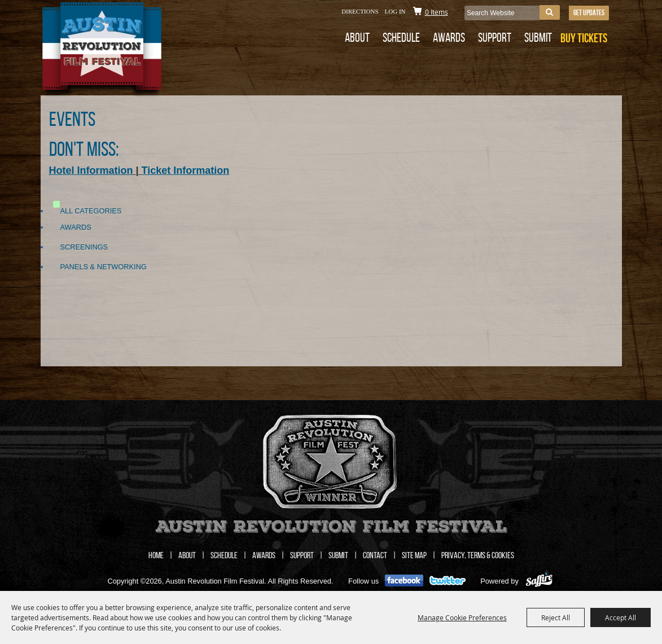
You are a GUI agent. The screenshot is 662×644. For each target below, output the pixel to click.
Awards (449, 37)
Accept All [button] (621, 617)
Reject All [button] (556, 617)
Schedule (401, 37)
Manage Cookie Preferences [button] (462, 617)
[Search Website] (502, 13)
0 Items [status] (437, 12)
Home (156, 555)
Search (550, 12)
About (357, 37)
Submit (538, 37)
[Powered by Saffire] (539, 581)
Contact (375, 555)
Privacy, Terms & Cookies (478, 555)
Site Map (414, 555)
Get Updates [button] (589, 12)
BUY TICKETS (584, 38)
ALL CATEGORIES (91, 211)
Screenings (84, 247)
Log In (395, 11)
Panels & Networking (104, 267)
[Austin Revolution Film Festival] (127, 50)
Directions (360, 11)
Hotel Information (91, 170)
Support (495, 37)
